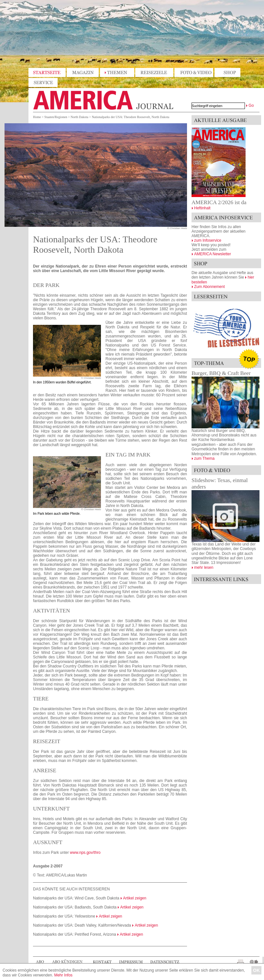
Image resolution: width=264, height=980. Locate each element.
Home (37, 117)
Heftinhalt (202, 208)
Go (251, 105)
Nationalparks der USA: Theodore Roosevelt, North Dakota (131, 117)
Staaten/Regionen (56, 117)
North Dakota (79, 117)
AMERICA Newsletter (213, 254)
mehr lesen (204, 567)
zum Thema (204, 458)
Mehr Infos (63, 975)
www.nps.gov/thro (85, 853)
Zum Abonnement (209, 287)
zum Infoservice (208, 240)
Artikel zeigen (135, 898)
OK (256, 970)
